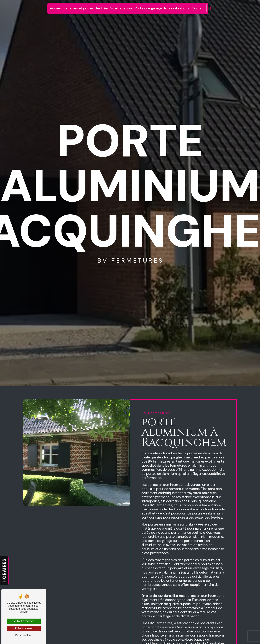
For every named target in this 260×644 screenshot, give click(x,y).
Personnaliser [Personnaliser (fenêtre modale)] (24, 635)
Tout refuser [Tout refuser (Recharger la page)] (24, 628)
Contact (198, 8)
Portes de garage (148, 8)
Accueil (56, 8)
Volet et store (121, 8)
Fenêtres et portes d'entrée (86, 8)
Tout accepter (24, 621)
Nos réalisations (177, 8)
